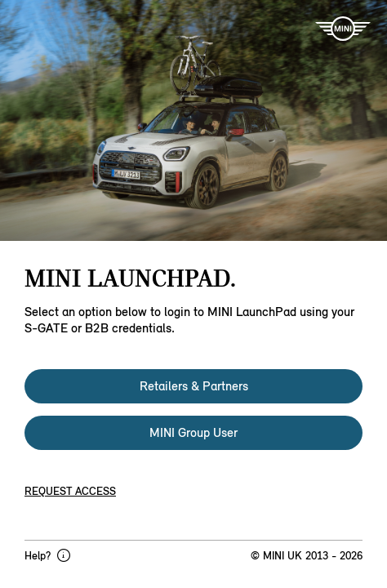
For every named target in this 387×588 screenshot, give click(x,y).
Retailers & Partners (194, 386)
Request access (70, 491)
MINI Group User (193, 432)
